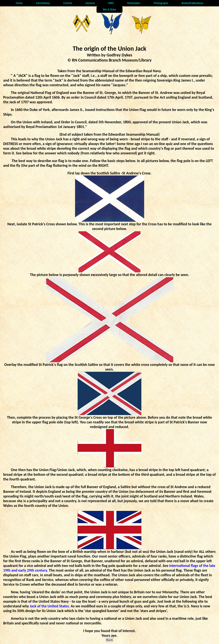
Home (19, 3)
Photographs (161, 3)
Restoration (134, 3)
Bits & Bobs (109, 10)
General (90, 3)
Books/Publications (192, 3)
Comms (68, 3)
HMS (111, 3)
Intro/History (43, 3)
